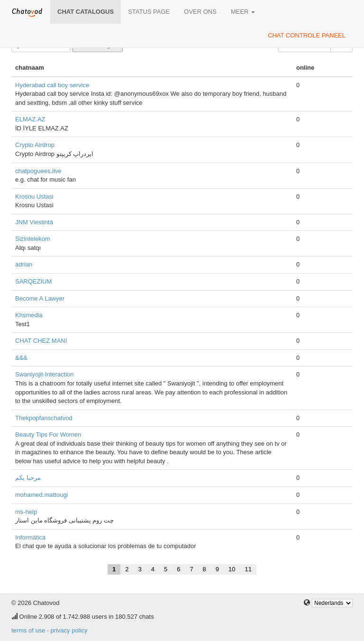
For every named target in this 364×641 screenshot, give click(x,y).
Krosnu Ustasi (34, 197)
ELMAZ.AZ (30, 119)
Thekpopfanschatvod (44, 418)
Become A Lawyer (40, 298)
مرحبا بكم (28, 478)
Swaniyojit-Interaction (45, 374)
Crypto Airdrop (35, 145)
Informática (30, 537)
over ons (200, 12)
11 (248, 569)
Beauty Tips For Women (48, 435)
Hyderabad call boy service (52, 85)
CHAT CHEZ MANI (41, 341)
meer (243, 12)
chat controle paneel (307, 35)
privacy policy (69, 630)
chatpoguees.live (38, 171)
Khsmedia (29, 315)
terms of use (28, 630)
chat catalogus (86, 12)
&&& (21, 358)
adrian (24, 264)
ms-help (26, 512)
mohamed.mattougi (41, 495)
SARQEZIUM (33, 281)
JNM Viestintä (34, 222)
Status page (149, 12)
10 (232, 569)
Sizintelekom (33, 239)
